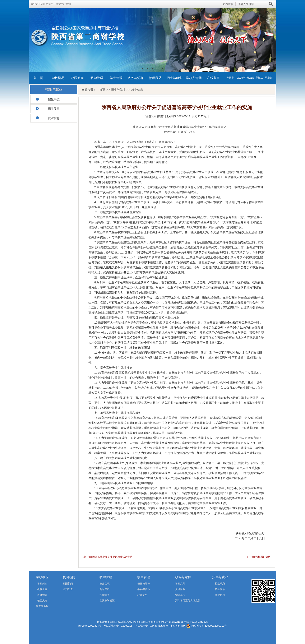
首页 (102, 90)
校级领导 (42, 595)
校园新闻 (77, 78)
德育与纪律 (144, 584)
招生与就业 (174, 78)
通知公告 (68, 589)
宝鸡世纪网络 (178, 626)
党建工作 (180, 595)
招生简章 (54, 109)
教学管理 (97, 78)
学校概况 (58, 78)
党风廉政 (180, 589)
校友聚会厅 (42, 606)
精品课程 (105, 589)
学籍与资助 (144, 589)
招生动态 (54, 99)
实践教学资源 (107, 601)
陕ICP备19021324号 (90, 626)
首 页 (38, 78)
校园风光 (42, 601)
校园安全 (142, 595)
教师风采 (155, 78)
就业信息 (54, 118)
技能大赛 (105, 595)
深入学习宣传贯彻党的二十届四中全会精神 (182, 601)
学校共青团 (194, 78)
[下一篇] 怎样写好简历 (258, 557)
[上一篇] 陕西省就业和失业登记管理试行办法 (108, 557)
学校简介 (42, 584)
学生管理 (116, 78)
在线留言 (213, 78)
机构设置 (42, 589)
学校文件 (180, 584)
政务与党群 (136, 78)
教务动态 (105, 584)
